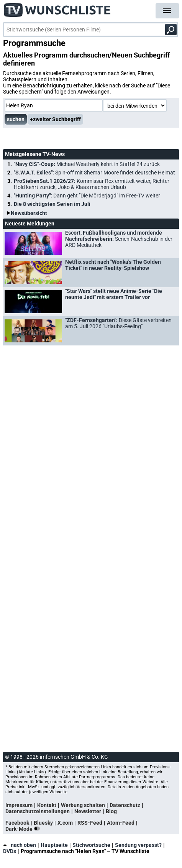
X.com (65, 823)
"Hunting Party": (87, 196)
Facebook (17, 823)
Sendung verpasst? (138, 845)
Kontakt (47, 805)
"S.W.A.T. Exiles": (94, 173)
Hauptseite (54, 845)
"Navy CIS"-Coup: (87, 164)
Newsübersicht (29, 213)
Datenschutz (125, 805)
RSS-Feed (90, 823)
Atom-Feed (121, 823)
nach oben (20, 845)
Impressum (19, 805)
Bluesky (43, 823)
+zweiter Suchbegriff (55, 119)
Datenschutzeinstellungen (38, 811)
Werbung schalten (83, 805)
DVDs (10, 851)
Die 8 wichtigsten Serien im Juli (52, 204)
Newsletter (88, 811)
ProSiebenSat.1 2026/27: (92, 184)
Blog (111, 811)
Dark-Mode (24, 829)
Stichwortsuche (91, 845)
